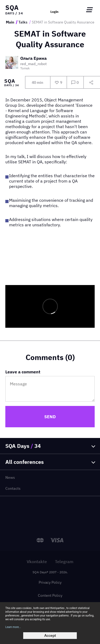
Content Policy (50, 595)
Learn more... (13, 627)
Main (10, 22)
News (10, 477)
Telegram (64, 562)
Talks (23, 22)
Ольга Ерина (33, 58)
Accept (50, 635)
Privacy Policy (50, 582)
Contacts (13, 488)
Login (54, 12)
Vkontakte (37, 562)
